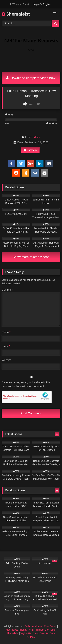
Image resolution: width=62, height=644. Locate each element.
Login (36, 4)
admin (36, 137)
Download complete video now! (31, 78)
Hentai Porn (26, 630)
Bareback (30, 150)
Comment (7, 290)
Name (6, 332)
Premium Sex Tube (45, 630)
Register (47, 4)
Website (6, 360)
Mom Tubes (50, 626)
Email (6, 346)
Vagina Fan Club (29, 633)
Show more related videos (31, 257)
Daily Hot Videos (33, 626)
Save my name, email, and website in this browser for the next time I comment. (26, 384)
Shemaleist (16, 14)
